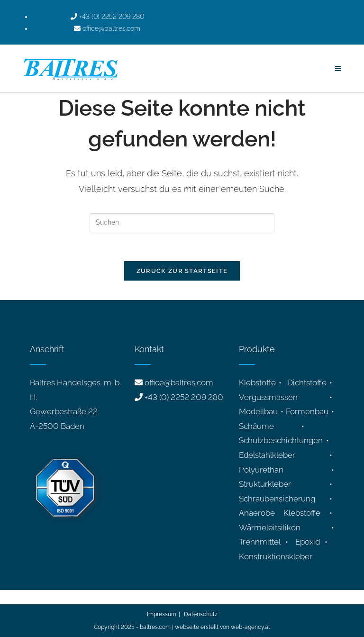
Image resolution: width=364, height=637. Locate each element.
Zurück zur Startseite (182, 271)
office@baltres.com (179, 382)
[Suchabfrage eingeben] (182, 223)
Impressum (162, 614)
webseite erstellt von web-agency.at (223, 627)
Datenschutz (201, 614)
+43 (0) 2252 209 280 (184, 397)
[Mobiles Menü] (338, 69)
